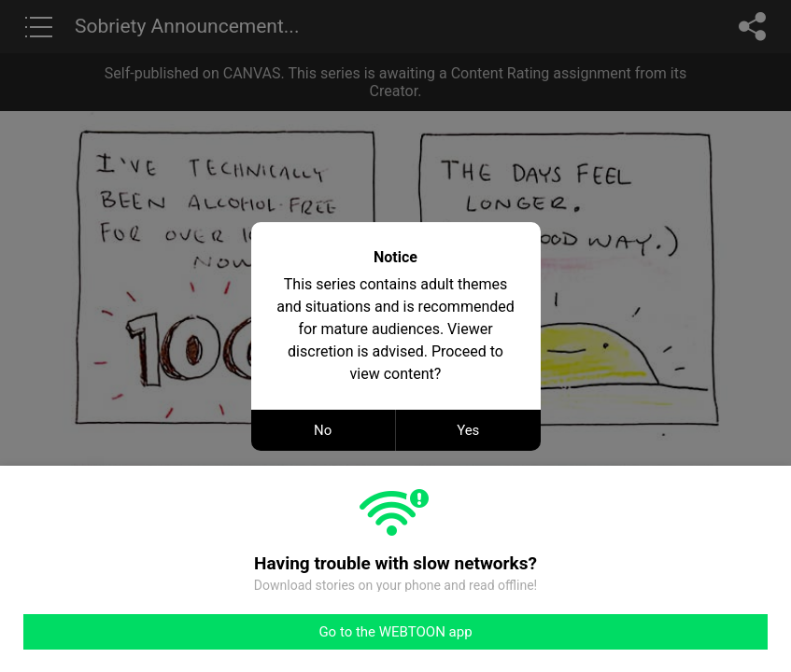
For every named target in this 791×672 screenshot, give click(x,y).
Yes (468, 430)
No (323, 430)
